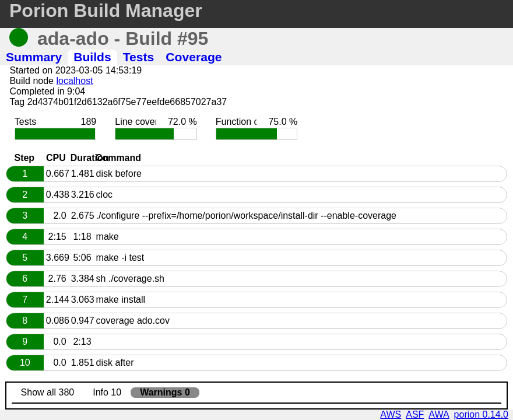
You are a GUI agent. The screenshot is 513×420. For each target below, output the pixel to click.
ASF (415, 414)
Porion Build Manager (106, 10)
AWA (439, 414)
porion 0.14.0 (481, 414)
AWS (391, 414)
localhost (74, 81)
